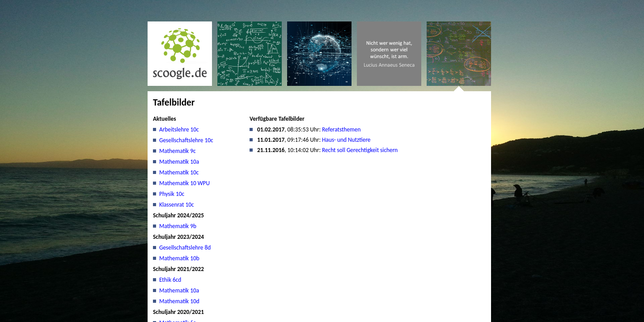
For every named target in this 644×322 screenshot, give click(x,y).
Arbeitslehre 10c (179, 129)
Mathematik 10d (179, 301)
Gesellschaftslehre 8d (185, 248)
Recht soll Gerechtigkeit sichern (360, 150)
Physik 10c (172, 194)
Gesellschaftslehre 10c (186, 140)
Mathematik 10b (179, 258)
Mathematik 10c (179, 172)
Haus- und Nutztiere (346, 140)
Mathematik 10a (179, 162)
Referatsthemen (341, 129)
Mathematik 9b (178, 226)
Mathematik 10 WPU (184, 183)
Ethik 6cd (170, 280)
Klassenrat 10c (177, 205)
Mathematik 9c (178, 151)
